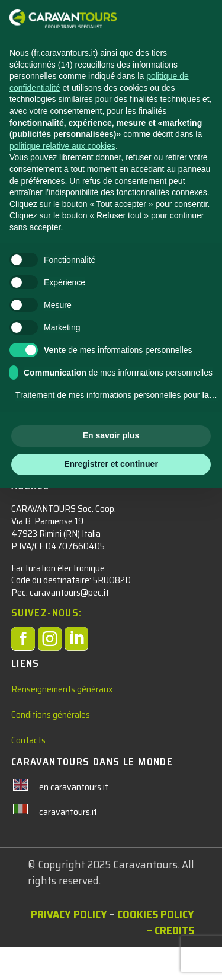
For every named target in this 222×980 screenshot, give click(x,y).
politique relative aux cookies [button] (62, 146)
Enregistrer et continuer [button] (111, 464)
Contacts (28, 773)
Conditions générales (51, 747)
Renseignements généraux (62, 721)
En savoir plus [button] (111, 435)
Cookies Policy (156, 947)
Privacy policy (69, 947)
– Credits (170, 963)
